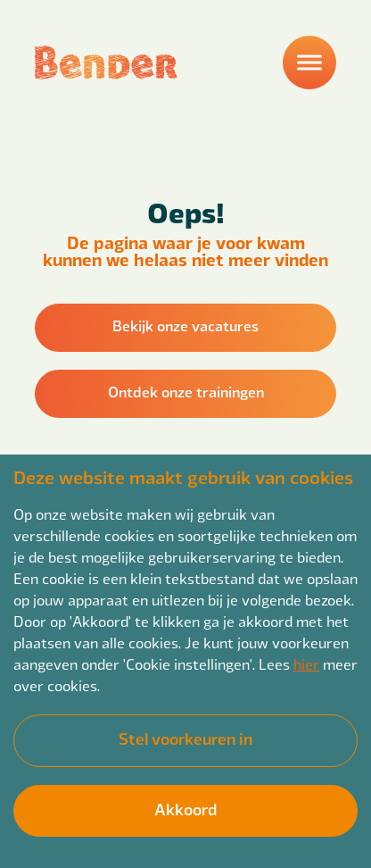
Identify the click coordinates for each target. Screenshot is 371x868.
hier (306, 664)
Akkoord (185, 809)
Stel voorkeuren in (185, 738)
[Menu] (309, 63)
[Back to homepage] (106, 63)
